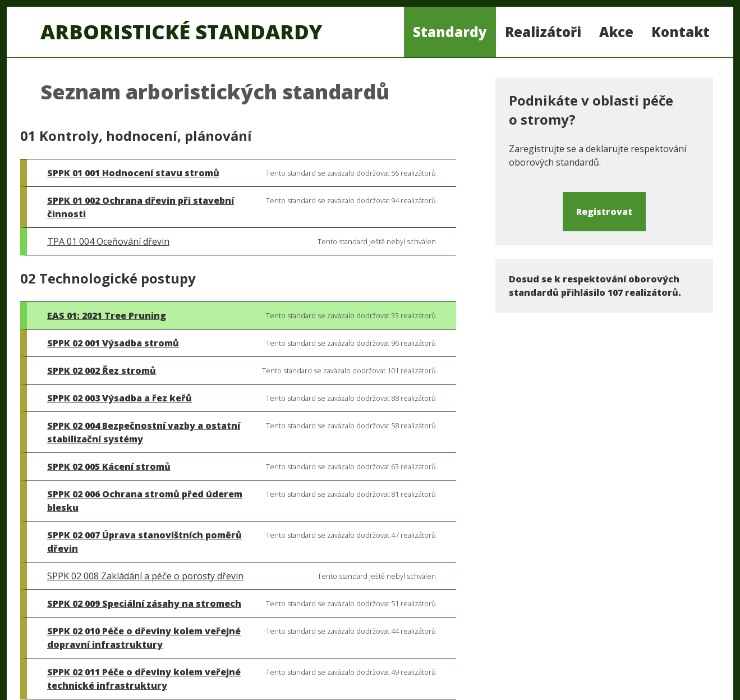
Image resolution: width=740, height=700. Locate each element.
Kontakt (681, 32)
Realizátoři (543, 32)
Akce (616, 32)
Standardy (450, 32)
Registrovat (604, 212)
